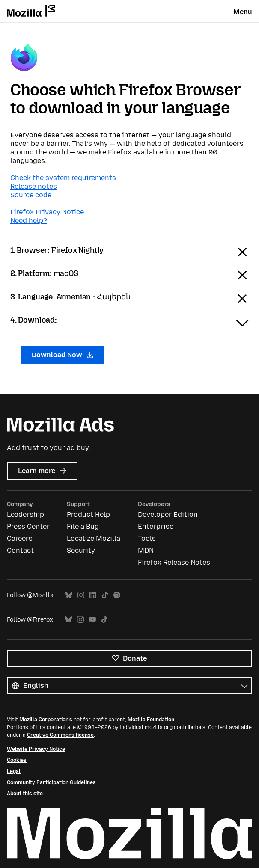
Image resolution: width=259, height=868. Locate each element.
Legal (14, 771)
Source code (31, 195)
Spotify (117, 595)
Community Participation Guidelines (51, 782)
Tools (147, 538)
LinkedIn (93, 595)
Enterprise (156, 526)
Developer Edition (168, 514)
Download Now (63, 355)
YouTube (92, 620)
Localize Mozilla (94, 538)
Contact (20, 550)
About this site (25, 794)
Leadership (25, 514)
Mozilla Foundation (151, 720)
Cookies (17, 760)
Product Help (88, 514)
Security (81, 550)
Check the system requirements (63, 178)
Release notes (34, 186)
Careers (20, 538)
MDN (146, 550)
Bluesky (69, 595)
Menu (243, 12)
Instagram (81, 595)
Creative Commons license (60, 735)
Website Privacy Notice (36, 749)
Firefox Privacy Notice (47, 212)
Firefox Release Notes (174, 562)
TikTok (105, 595)
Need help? (29, 221)
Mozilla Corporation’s (46, 720)
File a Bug (83, 526)
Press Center (28, 526)
